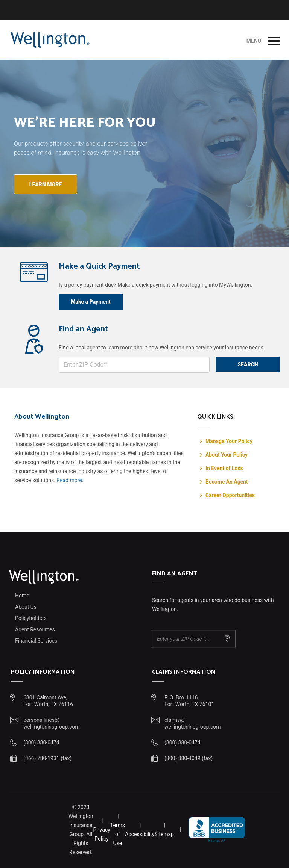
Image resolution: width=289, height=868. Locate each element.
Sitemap (164, 834)
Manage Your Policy (229, 441)
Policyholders (31, 618)
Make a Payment (91, 302)
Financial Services (36, 641)
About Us (26, 607)
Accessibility (140, 834)
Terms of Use (118, 834)
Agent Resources (35, 629)
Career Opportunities (230, 495)
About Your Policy (227, 455)
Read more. (70, 480)
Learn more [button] (46, 184)
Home (22, 596)
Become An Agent (227, 482)
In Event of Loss (224, 468)
